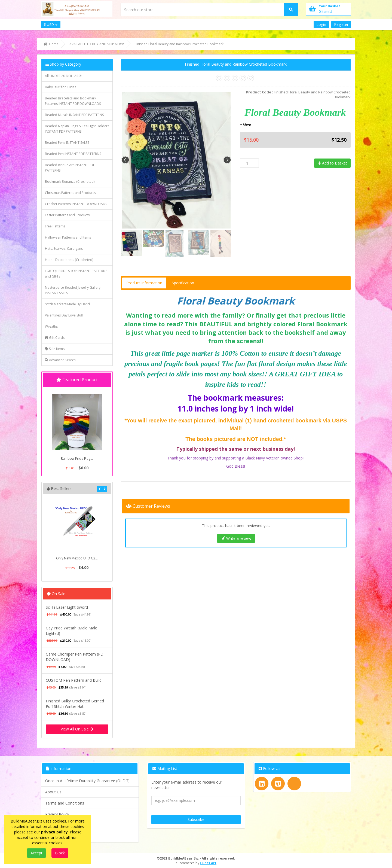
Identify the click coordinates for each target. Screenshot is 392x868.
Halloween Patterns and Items (68, 237)
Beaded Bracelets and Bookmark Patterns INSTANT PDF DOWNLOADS (73, 101)
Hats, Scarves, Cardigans (64, 249)
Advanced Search (60, 360)
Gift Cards (55, 338)
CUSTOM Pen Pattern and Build (74, 680)
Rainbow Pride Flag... (77, 459)
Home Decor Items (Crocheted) (69, 260)
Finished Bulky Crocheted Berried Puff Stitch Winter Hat (75, 704)
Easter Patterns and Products (67, 215)
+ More (245, 125)
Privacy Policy (57, 814)
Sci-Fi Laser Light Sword (67, 607)
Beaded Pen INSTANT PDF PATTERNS (73, 154)
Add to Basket (332, 163)
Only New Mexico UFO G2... (77, 558)
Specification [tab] (183, 283)
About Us (53, 792)
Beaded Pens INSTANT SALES (67, 143)
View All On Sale (77, 729)
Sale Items (55, 349)
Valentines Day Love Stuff (64, 315)
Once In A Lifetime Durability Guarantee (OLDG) (87, 781)
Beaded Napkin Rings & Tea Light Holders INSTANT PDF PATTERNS (77, 129)
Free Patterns (55, 226)
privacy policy (54, 832)
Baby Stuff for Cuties (61, 87)
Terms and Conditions (65, 803)
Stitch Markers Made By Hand (67, 304)
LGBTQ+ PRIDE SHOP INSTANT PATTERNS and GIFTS (76, 274)
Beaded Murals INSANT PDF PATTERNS (74, 115)
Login (321, 24)
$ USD (51, 25)
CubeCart (208, 863)
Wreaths (51, 326)
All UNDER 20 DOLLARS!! (63, 76)
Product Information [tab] (144, 283)
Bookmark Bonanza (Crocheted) (70, 182)
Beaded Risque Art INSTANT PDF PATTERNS (70, 168)
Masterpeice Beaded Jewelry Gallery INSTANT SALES (73, 290)
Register (341, 24)
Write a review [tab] (236, 538)
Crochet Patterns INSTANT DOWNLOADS (76, 204)
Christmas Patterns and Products (70, 193)
